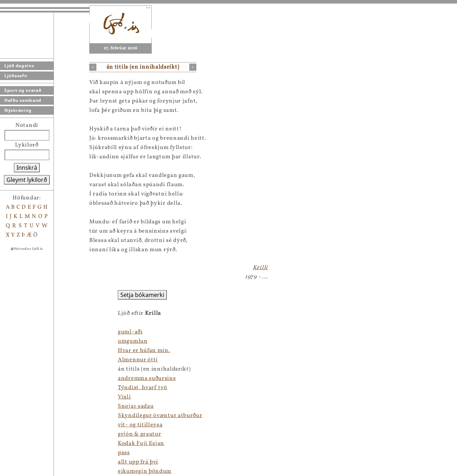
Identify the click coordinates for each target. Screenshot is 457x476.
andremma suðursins (58, 378)
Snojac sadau (46, 406)
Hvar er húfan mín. (55, 351)
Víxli (35, 397)
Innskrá (27, 168)
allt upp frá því (49, 462)
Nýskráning (18, 110)
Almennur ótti (49, 360)
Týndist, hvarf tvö (53, 388)
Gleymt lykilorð (27, 180)
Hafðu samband (23, 100)
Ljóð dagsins (19, 66)
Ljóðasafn (16, 76)
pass (35, 453)
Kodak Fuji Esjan (52, 443)
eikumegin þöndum (55, 471)
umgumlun (44, 341)
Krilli (260, 268)
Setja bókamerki (53, 295)
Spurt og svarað (23, 90)
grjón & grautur (50, 434)
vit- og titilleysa (51, 425)
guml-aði (41, 332)
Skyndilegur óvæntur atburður (71, 416)
